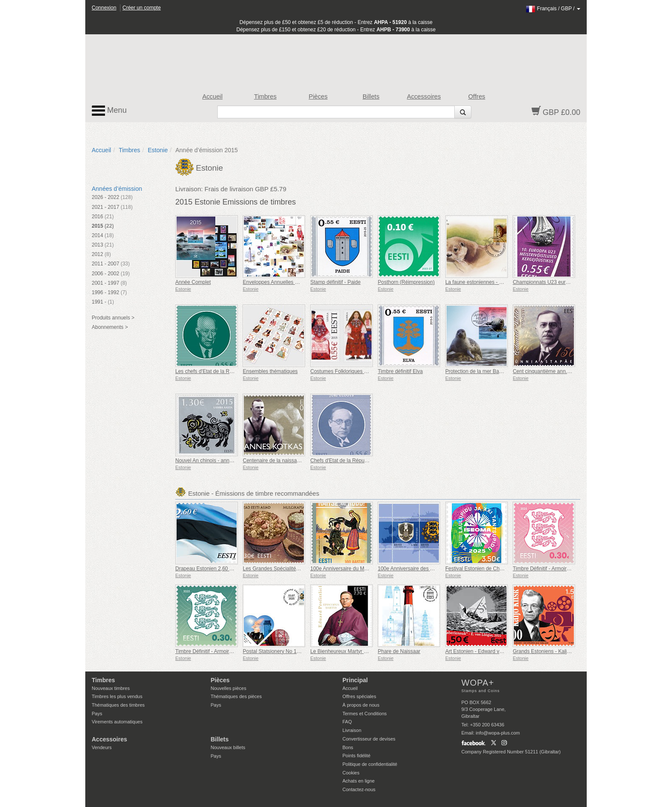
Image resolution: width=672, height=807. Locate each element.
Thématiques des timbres (118, 705)
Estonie (158, 150)
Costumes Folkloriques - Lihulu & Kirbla (355, 371)
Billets (371, 96)
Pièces (318, 96)
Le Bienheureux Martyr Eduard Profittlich (357, 651)
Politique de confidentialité (370, 764)
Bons (348, 747)
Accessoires (424, 96)
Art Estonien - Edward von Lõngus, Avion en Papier (504, 651)
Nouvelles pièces (229, 688)
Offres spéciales (359, 696)
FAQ (347, 722)
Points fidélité (356, 756)
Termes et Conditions (364, 714)
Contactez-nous (359, 789)
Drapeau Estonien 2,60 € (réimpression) (221, 569)
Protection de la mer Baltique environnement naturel (505, 371)
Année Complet (193, 282)
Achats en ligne (358, 781)
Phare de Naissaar (399, 651)
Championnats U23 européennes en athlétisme (566, 282)
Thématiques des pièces (236, 696)
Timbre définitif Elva (400, 371)
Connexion (104, 8)
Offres (477, 96)
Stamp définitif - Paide (335, 282)
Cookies (351, 773)
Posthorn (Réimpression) (406, 282)
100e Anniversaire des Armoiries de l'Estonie (428, 569)
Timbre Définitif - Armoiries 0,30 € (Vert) (220, 651)
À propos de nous (361, 705)
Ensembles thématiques (270, 371)
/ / (553, 9)
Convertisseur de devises (369, 739)
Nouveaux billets (228, 747)
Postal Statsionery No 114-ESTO (280, 651)
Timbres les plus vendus (117, 696)
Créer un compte (142, 8)
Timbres (265, 96)
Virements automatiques (117, 722)
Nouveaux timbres (111, 688)
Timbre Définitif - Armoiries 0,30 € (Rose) (559, 569)
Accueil (212, 96)
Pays (97, 714)
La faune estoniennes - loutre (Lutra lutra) (493, 282)
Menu (109, 111)
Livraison (352, 730)
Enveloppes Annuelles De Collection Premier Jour (299, 282)
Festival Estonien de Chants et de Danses (493, 569)
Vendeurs (102, 747)
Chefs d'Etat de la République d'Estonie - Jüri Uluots (370, 461)
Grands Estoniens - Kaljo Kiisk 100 (552, 651)
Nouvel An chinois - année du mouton (218, 461)
